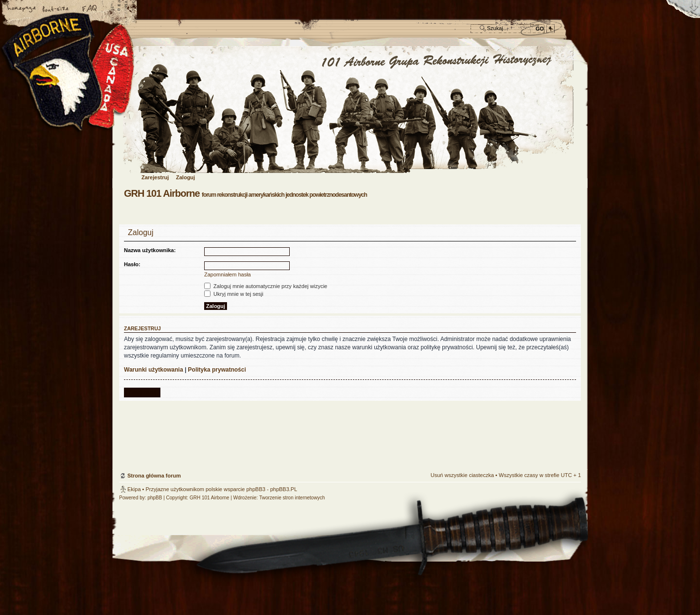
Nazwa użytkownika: (150, 250)
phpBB (155, 498)
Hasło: (132, 264)
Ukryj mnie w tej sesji (234, 294)
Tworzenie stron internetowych (292, 498)
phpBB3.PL (284, 489)
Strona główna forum (349, 110)
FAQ (90, 9)
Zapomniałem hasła (227, 274)
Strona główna (22, 9)
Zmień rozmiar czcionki (56, 9)
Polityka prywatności (217, 370)
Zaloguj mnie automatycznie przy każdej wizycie (266, 286)
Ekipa (134, 489)
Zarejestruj (155, 177)
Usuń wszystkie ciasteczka (462, 475)
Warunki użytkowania (154, 370)
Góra (569, 415)
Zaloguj (185, 177)
